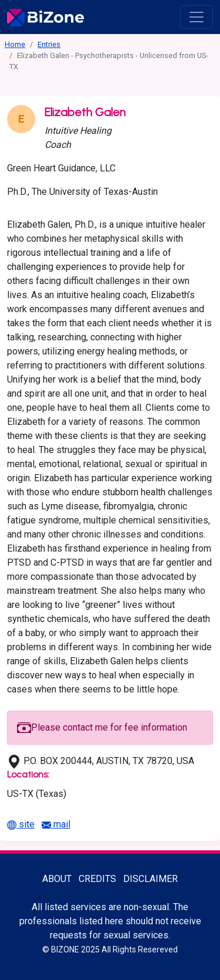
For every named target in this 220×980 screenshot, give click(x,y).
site (21, 824)
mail (56, 824)
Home (15, 44)
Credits (97, 879)
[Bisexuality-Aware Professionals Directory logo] (45, 17)
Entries (49, 44)
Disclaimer (150, 879)
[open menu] (197, 17)
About (57, 879)
